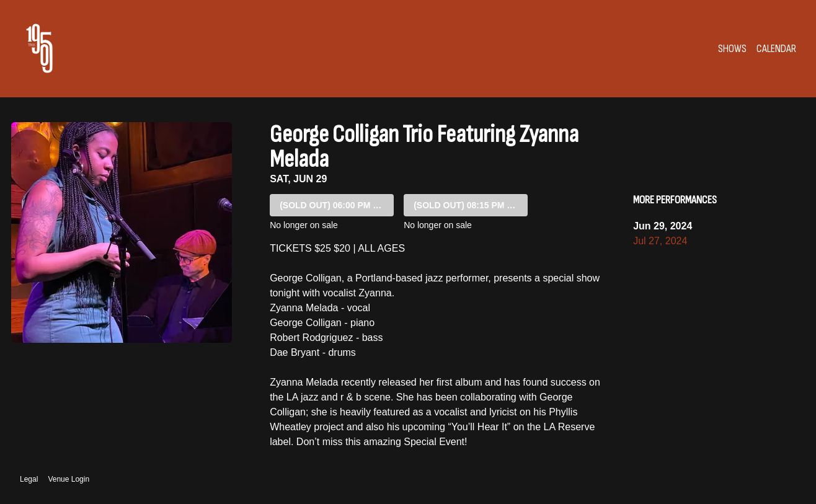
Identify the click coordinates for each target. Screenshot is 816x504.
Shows (732, 49)
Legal (29, 479)
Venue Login (69, 479)
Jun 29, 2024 (663, 226)
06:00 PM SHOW (337, 205)
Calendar (776, 49)
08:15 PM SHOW (471, 205)
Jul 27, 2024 (660, 241)
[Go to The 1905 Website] (39, 48)
